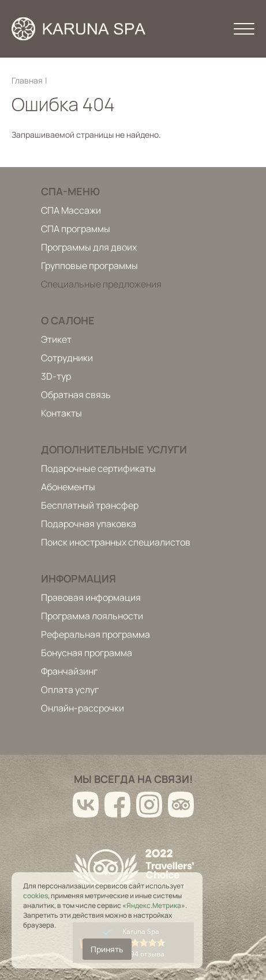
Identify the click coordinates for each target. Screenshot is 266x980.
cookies (35, 896)
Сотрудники (67, 358)
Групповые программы (89, 266)
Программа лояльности (92, 616)
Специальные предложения (101, 284)
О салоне (68, 320)
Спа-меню (70, 191)
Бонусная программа (87, 653)
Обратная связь (76, 395)
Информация (78, 578)
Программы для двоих (89, 247)
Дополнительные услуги (114, 449)
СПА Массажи (71, 210)
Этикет (56, 339)
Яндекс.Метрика (154, 905)
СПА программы (76, 229)
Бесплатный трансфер (90, 505)
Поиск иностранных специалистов (116, 542)
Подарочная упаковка (89, 524)
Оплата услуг (70, 690)
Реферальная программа (95, 634)
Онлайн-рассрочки (83, 708)
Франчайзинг (69, 671)
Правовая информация (91, 597)
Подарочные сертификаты (98, 468)
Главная (27, 80)
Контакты (61, 413)
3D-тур (56, 376)
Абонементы (68, 487)
